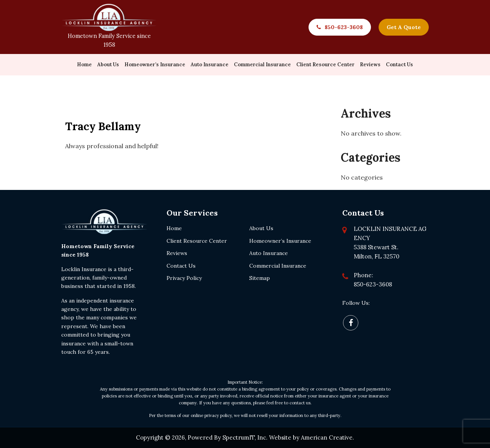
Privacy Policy (184, 278)
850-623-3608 (344, 27)
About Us (261, 228)
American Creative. (327, 437)
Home (174, 228)
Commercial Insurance (278, 266)
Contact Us (181, 266)
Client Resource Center (197, 241)
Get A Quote (404, 27)
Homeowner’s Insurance (280, 241)
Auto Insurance (269, 253)
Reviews (177, 253)
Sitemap (260, 278)
